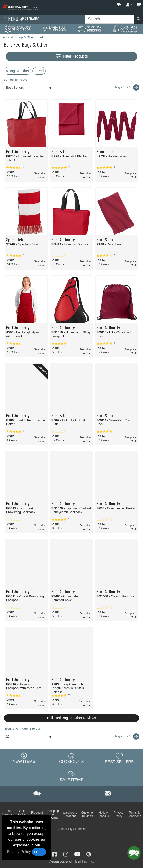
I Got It (39, 852)
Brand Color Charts (22, 814)
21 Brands (30, 19)
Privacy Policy (19, 852)
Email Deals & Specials (7, 814)
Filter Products (71, 56)
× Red (39, 71)
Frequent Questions (37, 814)
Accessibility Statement (71, 829)
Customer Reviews (88, 814)
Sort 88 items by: (15, 80)
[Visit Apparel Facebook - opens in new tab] (55, 854)
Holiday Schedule (104, 814)
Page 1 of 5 (127, 737)
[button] (119, 4)
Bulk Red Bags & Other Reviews (72, 718)
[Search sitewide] (109, 19)
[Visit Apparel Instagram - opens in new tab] (66, 854)
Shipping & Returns (53, 814)
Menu (10, 19)
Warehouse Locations (70, 814)
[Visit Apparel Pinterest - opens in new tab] (89, 854)
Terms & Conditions (134, 814)
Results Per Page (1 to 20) (22, 729)
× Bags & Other (17, 71)
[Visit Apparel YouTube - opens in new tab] (78, 854)
